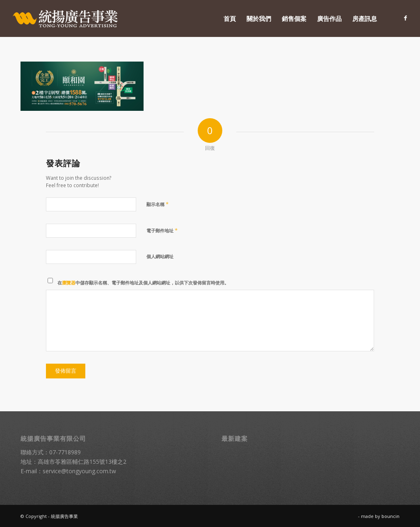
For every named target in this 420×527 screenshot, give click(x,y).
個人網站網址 (160, 256)
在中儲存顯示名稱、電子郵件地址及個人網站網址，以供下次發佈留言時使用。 (143, 283)
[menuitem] (230, 18)
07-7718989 (65, 452)
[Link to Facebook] (406, 18)
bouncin (390, 516)
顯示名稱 (157, 204)
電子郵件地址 (162, 230)
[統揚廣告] (66, 18)
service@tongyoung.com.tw (79, 471)
